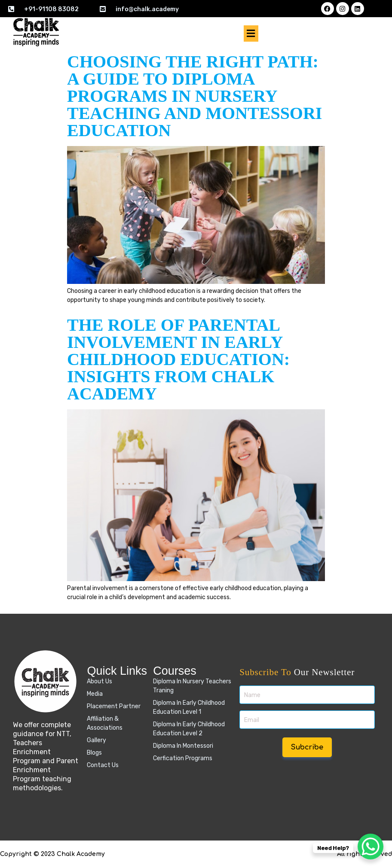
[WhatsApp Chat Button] (371, 847)
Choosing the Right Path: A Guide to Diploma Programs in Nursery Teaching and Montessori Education (194, 96)
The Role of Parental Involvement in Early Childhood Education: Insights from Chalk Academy (178, 359)
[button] (251, 34)
